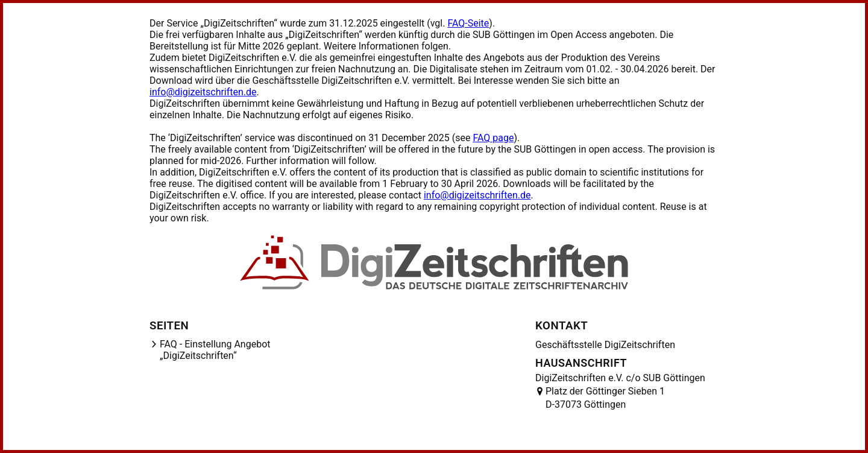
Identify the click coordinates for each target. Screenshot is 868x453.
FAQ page (493, 138)
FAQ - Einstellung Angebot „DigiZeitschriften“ (215, 350)
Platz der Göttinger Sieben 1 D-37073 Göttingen (605, 398)
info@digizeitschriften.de (203, 92)
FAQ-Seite (468, 23)
